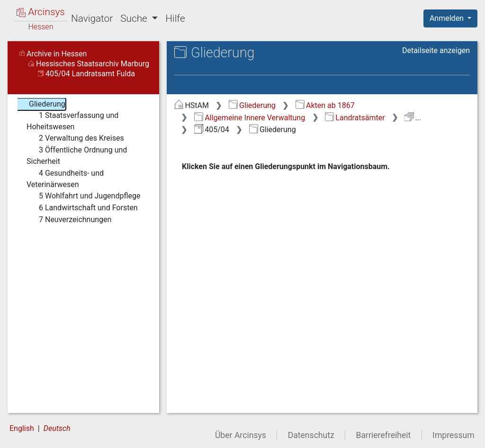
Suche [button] (135, 18)
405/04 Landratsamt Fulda (86, 74)
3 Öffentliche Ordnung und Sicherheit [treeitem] (77, 155)
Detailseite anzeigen (436, 50)
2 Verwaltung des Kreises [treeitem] (75, 138)
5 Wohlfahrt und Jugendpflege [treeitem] (83, 196)
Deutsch (57, 428)
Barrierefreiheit (384, 435)
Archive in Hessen (53, 54)
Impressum (454, 435)
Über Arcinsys (241, 435)
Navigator (92, 18)
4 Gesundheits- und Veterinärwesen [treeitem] (65, 178)
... (413, 118)
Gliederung (252, 105)
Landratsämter (355, 118)
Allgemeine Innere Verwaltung (250, 118)
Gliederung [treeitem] (41, 104)
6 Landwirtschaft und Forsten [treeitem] (82, 208)
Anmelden (448, 18)
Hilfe (175, 18)
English (22, 428)
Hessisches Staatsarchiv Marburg (89, 64)
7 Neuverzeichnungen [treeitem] (69, 220)
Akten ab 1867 (325, 105)
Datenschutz (311, 435)
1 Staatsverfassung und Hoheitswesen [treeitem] (72, 121)
